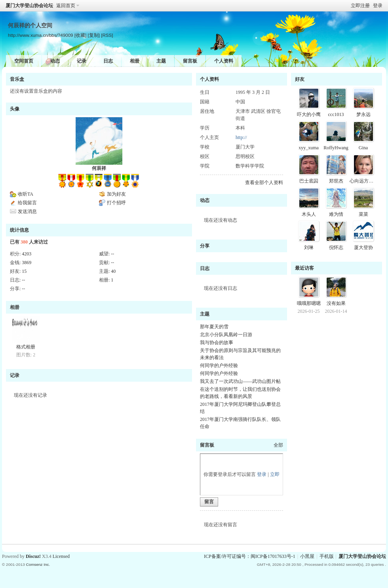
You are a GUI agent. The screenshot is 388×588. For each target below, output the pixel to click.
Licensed (61, 556)
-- (112, 254)
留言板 (190, 61)
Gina (363, 148)
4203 (27, 254)
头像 (15, 109)
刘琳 (309, 247)
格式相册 (26, 347)
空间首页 (24, 61)
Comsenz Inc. (38, 564)
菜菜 (363, 214)
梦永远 (363, 114)
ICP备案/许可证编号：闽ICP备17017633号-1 (250, 556)
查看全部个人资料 (264, 183)
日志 (108, 61)
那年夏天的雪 (214, 327)
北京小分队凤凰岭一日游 (226, 335)
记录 (82, 61)
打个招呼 (116, 203)
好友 (300, 79)
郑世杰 (336, 181)
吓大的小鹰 (309, 114)
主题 (161, 61)
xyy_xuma (309, 148)
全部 (278, 445)
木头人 (309, 214)
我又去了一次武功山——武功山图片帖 (240, 381)
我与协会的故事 (217, 343)
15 (24, 271)
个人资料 (224, 61)
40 (113, 271)
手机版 (327, 556)
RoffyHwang (336, 148)
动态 (55, 61)
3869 (27, 263)
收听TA (26, 194)
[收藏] (80, 35)
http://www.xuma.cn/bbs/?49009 (41, 35)
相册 (135, 61)
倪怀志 (336, 247)
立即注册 (360, 6)
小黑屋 (307, 556)
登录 (378, 6)
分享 (205, 246)
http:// (241, 137)
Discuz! (33, 556)
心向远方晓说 (364, 181)
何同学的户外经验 (219, 365)
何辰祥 (99, 168)
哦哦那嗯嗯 (309, 303)
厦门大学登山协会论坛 (29, 6)
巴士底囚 (309, 181)
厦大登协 (363, 247)
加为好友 (116, 194)
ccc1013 (336, 114)
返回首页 (66, 6)
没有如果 (336, 303)
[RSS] (107, 35)
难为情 (336, 214)
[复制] (93, 35)
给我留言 (27, 203)
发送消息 (27, 211)
